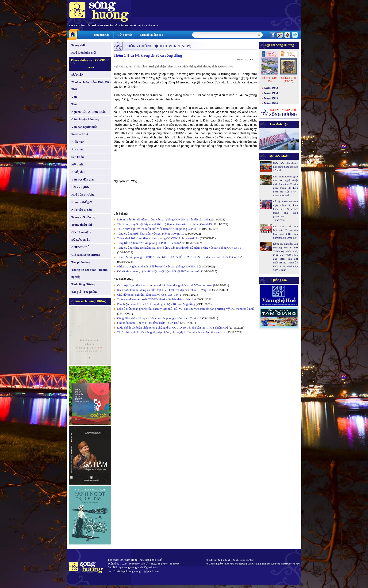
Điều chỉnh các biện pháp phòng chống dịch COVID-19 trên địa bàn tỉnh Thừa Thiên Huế (173, 327)
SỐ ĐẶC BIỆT (81, 240)
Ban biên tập (102, 35)
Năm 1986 (271, 104)
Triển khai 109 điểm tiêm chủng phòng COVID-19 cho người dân (158, 238)
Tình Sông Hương (83, 284)
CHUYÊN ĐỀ (80, 247)
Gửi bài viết (125, 35)
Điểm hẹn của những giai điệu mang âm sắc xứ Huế (286, 167)
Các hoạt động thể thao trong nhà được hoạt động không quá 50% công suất (165, 285)
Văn (74, 97)
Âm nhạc (77, 149)
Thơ (74, 104)
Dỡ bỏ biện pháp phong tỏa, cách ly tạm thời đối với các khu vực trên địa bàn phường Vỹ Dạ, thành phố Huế (186, 309)
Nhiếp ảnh (78, 172)
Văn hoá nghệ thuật (84, 127)
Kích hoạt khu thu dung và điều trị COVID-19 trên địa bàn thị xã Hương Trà (165, 290)
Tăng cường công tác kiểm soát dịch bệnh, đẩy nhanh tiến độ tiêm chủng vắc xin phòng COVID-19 (179, 248)
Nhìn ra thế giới (82, 202)
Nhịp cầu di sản (82, 210)
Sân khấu (78, 157)
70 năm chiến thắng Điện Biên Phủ (91, 86)
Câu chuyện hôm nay (85, 119)
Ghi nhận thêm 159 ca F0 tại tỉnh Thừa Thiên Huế (149, 323)
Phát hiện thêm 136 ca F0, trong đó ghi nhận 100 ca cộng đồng (156, 304)
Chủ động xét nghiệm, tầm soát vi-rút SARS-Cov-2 (149, 295)
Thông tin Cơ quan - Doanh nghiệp (89, 273)
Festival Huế (80, 134)
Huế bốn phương (83, 194)
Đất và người (80, 187)
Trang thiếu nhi (82, 225)
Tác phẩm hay (81, 262)
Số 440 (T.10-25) (270, 80)
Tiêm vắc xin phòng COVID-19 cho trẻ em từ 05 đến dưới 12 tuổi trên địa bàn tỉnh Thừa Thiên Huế (180, 257)
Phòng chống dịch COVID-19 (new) (90, 64)
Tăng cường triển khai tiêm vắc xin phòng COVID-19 (151, 233)
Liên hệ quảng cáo (151, 35)
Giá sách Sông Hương (86, 255)
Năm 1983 (271, 88)
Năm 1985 (271, 98)
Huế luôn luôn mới (84, 53)
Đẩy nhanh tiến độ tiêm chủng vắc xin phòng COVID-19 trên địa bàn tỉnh (163, 219)
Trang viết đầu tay (84, 217)
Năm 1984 (271, 93)
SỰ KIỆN (77, 75)
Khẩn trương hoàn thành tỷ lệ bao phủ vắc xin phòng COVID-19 (158, 266)
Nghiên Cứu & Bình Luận (88, 112)
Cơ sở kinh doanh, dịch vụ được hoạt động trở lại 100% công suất (159, 271)
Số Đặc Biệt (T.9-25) (288, 80)
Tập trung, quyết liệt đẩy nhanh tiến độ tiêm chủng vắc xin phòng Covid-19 (164, 224)
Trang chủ (78, 45)
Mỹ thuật (78, 164)
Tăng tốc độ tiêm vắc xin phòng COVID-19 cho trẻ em (152, 243)
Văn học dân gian (83, 179)
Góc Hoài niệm (81, 232)
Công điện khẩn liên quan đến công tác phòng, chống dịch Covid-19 (159, 318)
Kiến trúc (78, 142)
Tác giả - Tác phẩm (84, 292)
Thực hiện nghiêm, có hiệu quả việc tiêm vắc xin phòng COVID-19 (160, 229)
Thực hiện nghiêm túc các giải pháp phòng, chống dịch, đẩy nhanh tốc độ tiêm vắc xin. (171, 332)
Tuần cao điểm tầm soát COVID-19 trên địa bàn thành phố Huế (157, 299)
